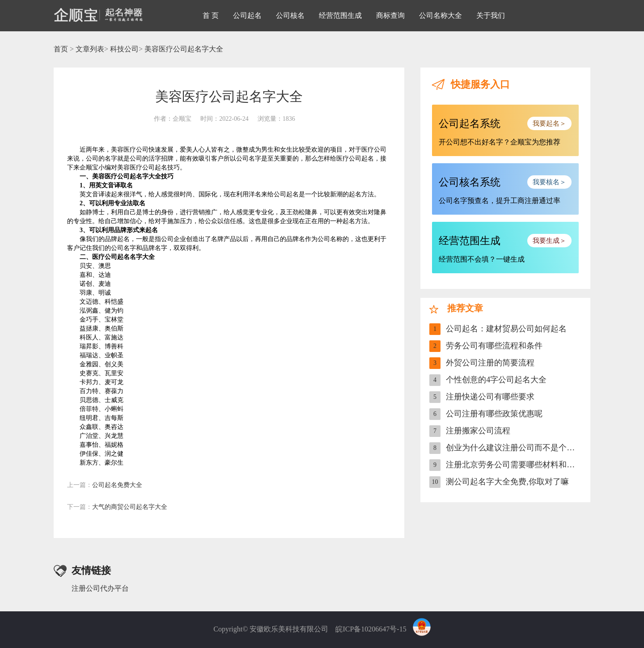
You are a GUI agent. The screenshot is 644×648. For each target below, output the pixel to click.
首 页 (211, 15)
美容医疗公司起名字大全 (184, 49)
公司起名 (247, 15)
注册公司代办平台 (100, 588)
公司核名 (290, 15)
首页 (61, 49)
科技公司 (124, 49)
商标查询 (390, 15)
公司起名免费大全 (105, 485)
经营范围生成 (340, 15)
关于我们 (491, 15)
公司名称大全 (441, 15)
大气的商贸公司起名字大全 (117, 507)
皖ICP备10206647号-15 (371, 629)
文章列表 (90, 49)
